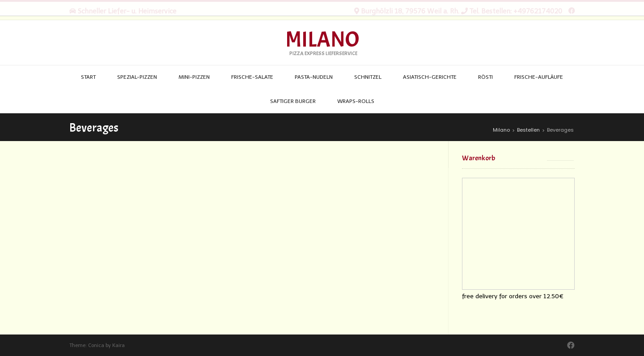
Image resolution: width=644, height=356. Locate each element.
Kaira (119, 345)
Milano (322, 40)
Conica (96, 345)
